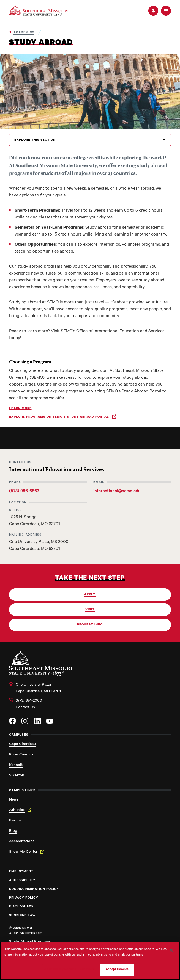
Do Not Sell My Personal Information (69, 970)
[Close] (171, 950)
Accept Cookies (117, 970)
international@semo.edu (117, 491)
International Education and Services (57, 470)
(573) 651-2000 (29, 701)
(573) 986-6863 (24, 491)
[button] (153, 11)
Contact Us (25, 708)
